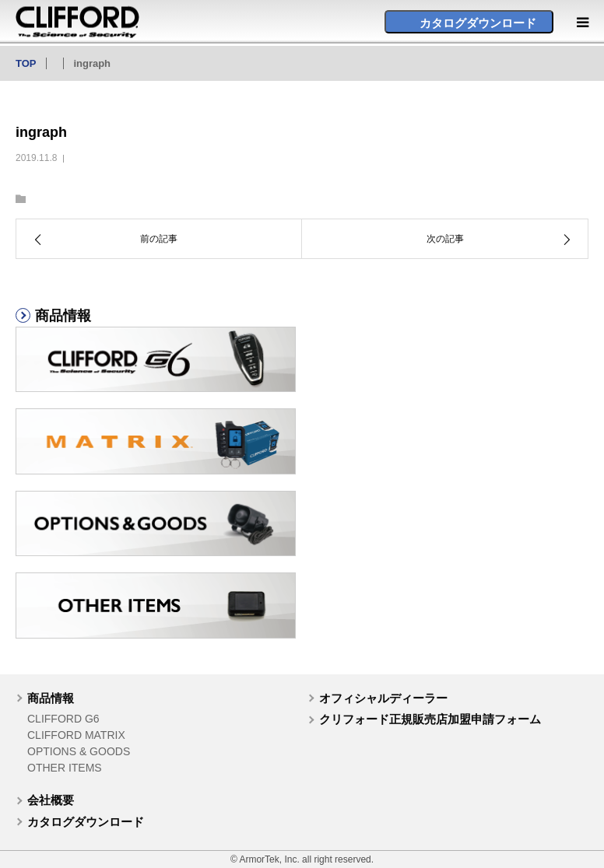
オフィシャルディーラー (383, 698)
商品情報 (51, 698)
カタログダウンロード (86, 822)
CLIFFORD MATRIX (76, 735)
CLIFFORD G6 (63, 719)
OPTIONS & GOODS (79, 751)
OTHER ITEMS (65, 768)
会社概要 (51, 800)
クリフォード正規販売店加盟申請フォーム (430, 719)
